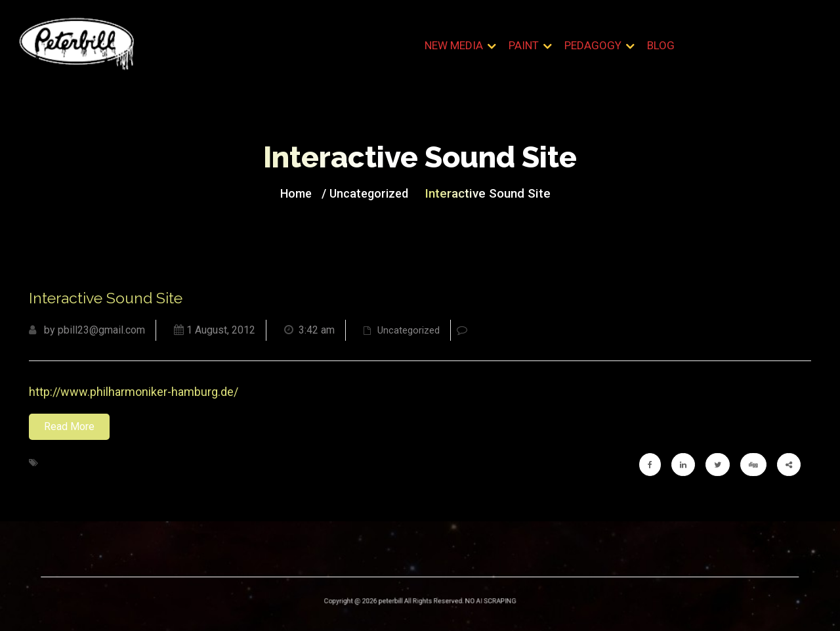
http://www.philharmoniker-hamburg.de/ (134, 392)
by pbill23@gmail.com (87, 330)
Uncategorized (371, 192)
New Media (454, 45)
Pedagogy (593, 45)
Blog (661, 45)
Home (304, 192)
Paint (524, 45)
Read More (69, 426)
